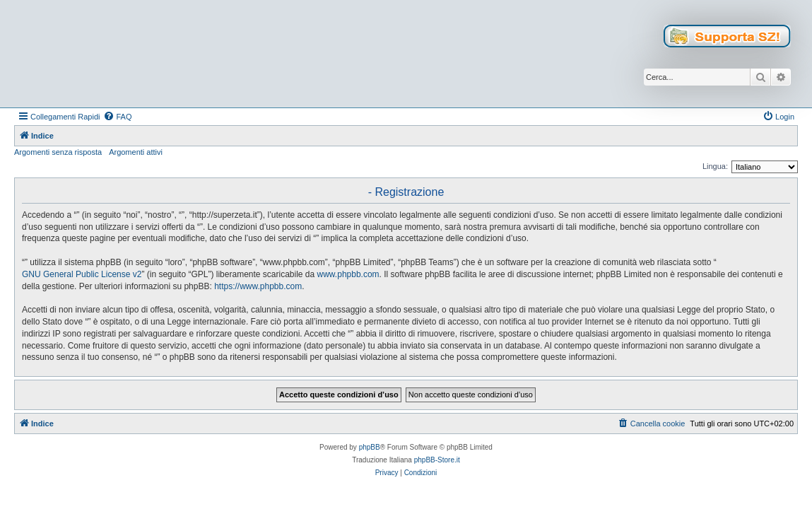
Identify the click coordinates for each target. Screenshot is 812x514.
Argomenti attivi (136, 152)
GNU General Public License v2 (82, 274)
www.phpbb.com (348, 274)
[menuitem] (117, 117)
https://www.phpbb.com (258, 286)
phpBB (370, 447)
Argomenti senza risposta (58, 152)
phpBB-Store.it (437, 460)
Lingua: (715, 166)
